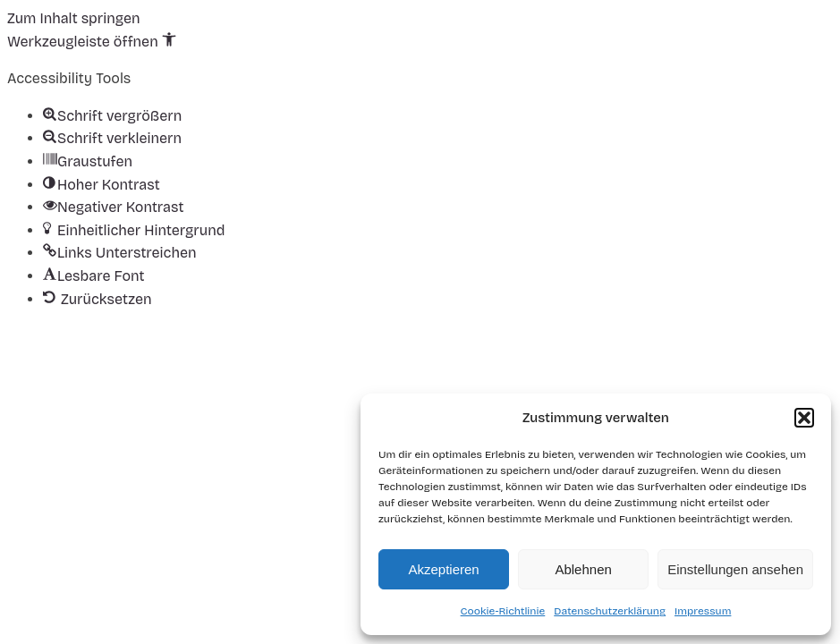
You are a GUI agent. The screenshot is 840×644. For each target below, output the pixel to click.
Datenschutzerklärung (610, 611)
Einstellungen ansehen (735, 569)
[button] (804, 418)
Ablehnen (583, 569)
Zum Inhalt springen (74, 18)
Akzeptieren (443, 569)
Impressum (703, 611)
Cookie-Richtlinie (503, 611)
